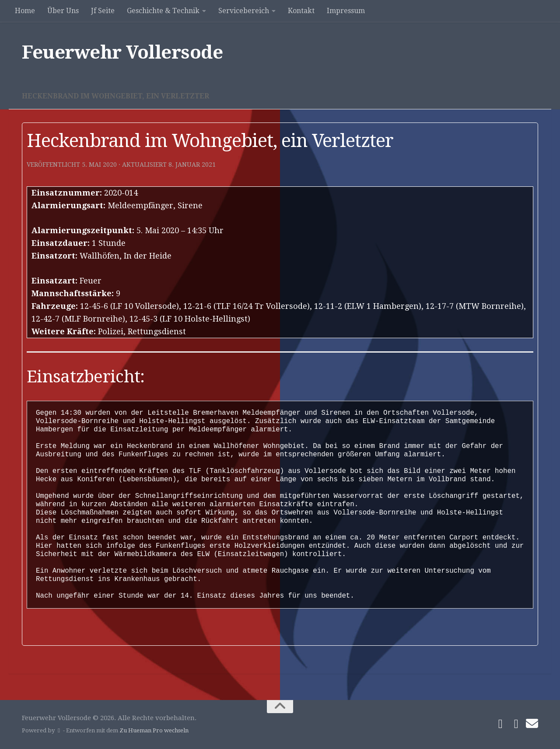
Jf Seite (103, 11)
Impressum (346, 11)
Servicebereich (244, 11)
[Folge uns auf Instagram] (516, 724)
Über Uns (63, 11)
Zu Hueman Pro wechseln (154, 730)
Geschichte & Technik (163, 11)
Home (25, 11)
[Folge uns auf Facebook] (500, 724)
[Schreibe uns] (532, 724)
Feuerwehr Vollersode (122, 52)
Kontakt (301, 11)
